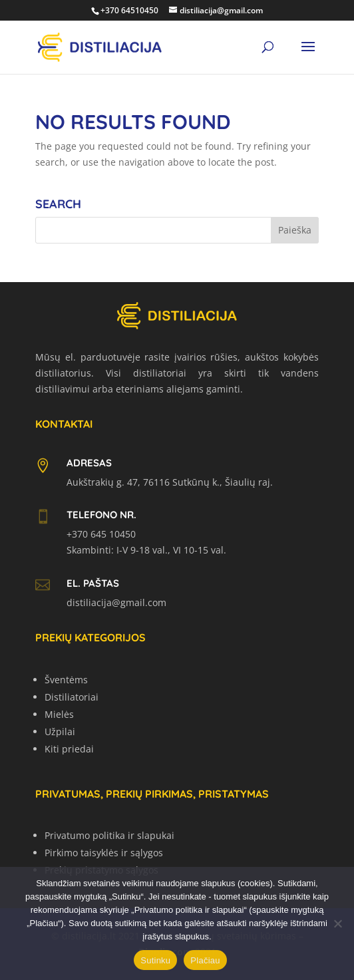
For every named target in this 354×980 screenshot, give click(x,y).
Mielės (59, 714)
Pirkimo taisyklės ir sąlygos (104, 853)
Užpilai (60, 732)
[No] (337, 923)
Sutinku (155, 960)
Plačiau (205, 960)
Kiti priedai (69, 749)
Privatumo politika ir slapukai (109, 835)
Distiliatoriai (72, 697)
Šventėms (66, 680)
